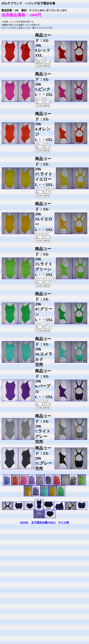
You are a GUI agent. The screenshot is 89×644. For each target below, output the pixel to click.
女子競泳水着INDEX (44, 522)
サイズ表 (64, 522)
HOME (24, 522)
